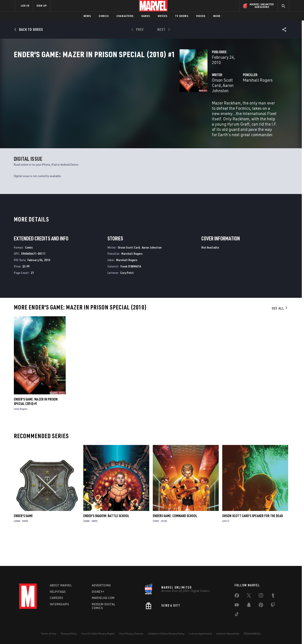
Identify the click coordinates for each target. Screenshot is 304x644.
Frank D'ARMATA (131, 295)
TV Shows (182, 16)
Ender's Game (23, 545)
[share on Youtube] (237, 606)
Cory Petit (127, 301)
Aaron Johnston (143, 94)
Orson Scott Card (111, 94)
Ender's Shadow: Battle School (106, 545)
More (217, 16)
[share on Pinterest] (261, 606)
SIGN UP (42, 6)
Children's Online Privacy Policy (166, 634)
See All (280, 337)
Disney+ (98, 592)
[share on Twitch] (273, 606)
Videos (201, 16)
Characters (125, 16)
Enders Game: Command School (175, 545)
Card (16, 438)
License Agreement (200, 634)
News (87, 16)
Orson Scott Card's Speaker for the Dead (253, 545)
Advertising (101, 585)
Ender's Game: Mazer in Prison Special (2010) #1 (36, 430)
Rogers (24, 438)
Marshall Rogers (200, 94)
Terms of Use (49, 634)
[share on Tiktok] (237, 615)
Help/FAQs (58, 592)
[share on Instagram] (261, 596)
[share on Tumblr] (273, 596)
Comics (104, 16)
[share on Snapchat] (249, 606)
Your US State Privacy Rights (98, 634)
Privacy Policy (69, 634)
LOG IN (25, 6)
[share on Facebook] (237, 596)
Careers (57, 598)
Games (146, 16)
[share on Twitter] (249, 596)
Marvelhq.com (103, 598)
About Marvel (61, 585)
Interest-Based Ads (228, 634)
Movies (163, 16)
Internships (60, 604)
